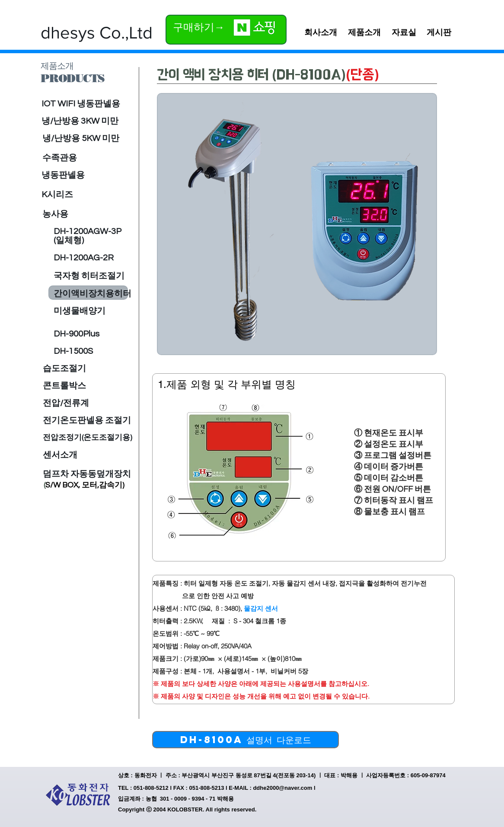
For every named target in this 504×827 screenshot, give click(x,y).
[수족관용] (86, 158)
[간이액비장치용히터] (93, 294)
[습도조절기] (64, 369)
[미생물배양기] (85, 311)
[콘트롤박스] (64, 386)
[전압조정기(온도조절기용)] (88, 438)
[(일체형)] (88, 240)
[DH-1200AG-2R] (88, 258)
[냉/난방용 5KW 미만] (81, 138)
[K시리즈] (85, 195)
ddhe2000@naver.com (282, 788)
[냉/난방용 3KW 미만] (80, 121)
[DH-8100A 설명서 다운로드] (246, 740)
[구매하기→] (199, 27)
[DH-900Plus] (83, 334)
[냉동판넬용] (80, 175)
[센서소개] (60, 455)
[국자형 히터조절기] (89, 276)
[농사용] (87, 214)
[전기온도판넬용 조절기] (87, 420)
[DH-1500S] (73, 351)
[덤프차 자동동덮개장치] (87, 474)
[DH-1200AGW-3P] (88, 231)
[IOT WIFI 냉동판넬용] (86, 104)
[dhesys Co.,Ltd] (97, 32)
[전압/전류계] (66, 403)
